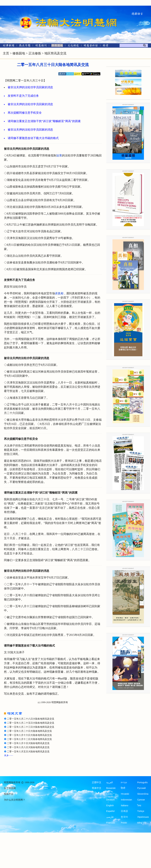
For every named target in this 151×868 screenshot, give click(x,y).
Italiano (124, 805)
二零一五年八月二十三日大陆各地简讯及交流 (31, 727)
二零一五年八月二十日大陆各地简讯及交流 (29, 731)
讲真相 (59, 293)
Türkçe (141, 811)
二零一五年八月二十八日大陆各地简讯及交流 (31, 719)
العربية (110, 782)
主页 (6, 53)
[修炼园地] (57, 46)
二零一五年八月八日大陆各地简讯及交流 (28, 747)
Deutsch (110, 800)
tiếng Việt (142, 823)
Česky (109, 794)
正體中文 (97, 782)
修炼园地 (19, 53)
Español (110, 811)
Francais (111, 823)
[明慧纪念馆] (91, 46)
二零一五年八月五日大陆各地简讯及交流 (28, 752)
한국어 (124, 817)
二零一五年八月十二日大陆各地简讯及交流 (29, 739)
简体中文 (97, 788)
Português (142, 782)
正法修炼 (35, 53)
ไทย (139, 805)
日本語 (124, 811)
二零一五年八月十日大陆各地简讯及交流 (28, 743)
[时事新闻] (8, 46)
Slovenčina (143, 794)
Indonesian (126, 800)
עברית (124, 782)
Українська (143, 817)
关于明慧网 (10, 788)
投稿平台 (9, 794)
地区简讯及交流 (55, 53)
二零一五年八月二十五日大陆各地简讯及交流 (31, 723)
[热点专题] (25, 46)
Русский (141, 788)
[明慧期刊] (41, 46)
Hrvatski (125, 794)
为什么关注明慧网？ (15, 800)
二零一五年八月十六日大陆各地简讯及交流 (29, 735)
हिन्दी (123, 788)
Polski (124, 823)
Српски (141, 800)
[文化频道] (73, 46)
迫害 (59, 155)
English (110, 805)
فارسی (110, 817)
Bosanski (111, 788)
